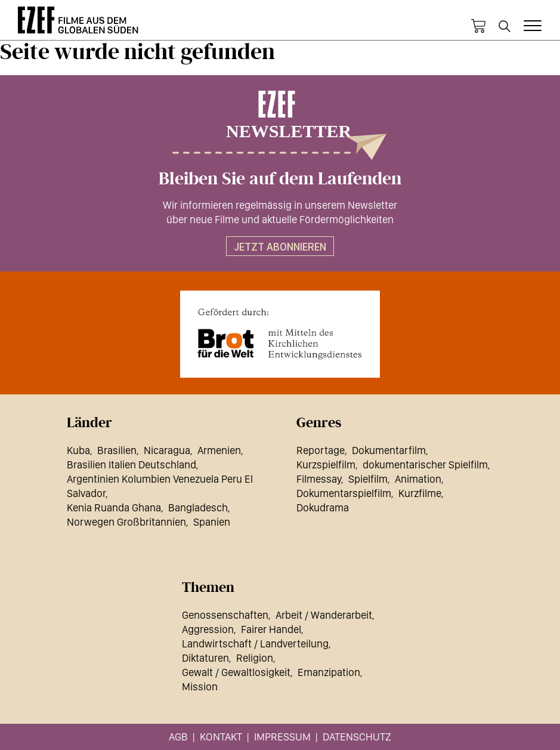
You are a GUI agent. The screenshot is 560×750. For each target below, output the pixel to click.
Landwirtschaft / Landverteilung (255, 643)
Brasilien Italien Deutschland (132, 464)
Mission (200, 686)
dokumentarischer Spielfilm (425, 464)
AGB (178, 737)
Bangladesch (198, 507)
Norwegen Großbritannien (126, 522)
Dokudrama (323, 507)
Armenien (219, 450)
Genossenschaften (225, 615)
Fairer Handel (271, 629)
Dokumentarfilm (389, 450)
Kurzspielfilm (326, 464)
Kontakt (221, 737)
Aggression (208, 629)
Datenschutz (357, 737)
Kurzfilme (420, 493)
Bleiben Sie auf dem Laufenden (280, 179)
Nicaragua (167, 450)
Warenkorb (478, 26)
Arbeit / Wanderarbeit (324, 615)
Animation (418, 479)
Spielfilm (368, 479)
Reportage (321, 450)
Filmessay (319, 479)
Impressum (282, 737)
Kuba (78, 450)
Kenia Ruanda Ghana (114, 507)
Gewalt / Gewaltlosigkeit (236, 672)
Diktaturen (205, 658)
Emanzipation (329, 672)
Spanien (212, 522)
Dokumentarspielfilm (344, 493)
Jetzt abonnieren (280, 247)
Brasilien (117, 450)
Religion (255, 658)
